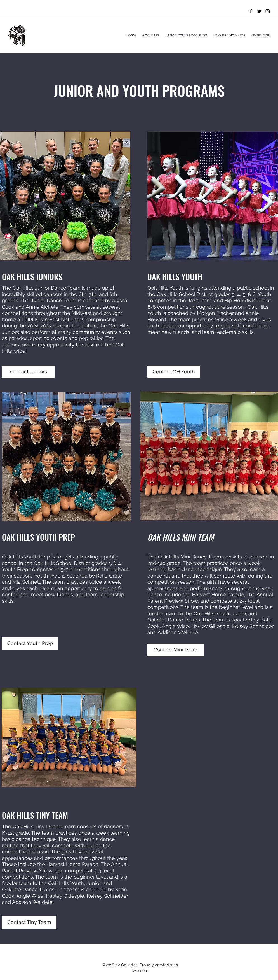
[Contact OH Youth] (174, 372)
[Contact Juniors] (28, 372)
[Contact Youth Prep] (30, 643)
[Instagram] (268, 11)
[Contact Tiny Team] (29, 922)
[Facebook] (251, 11)
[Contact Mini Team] (175, 650)
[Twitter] (259, 11)
